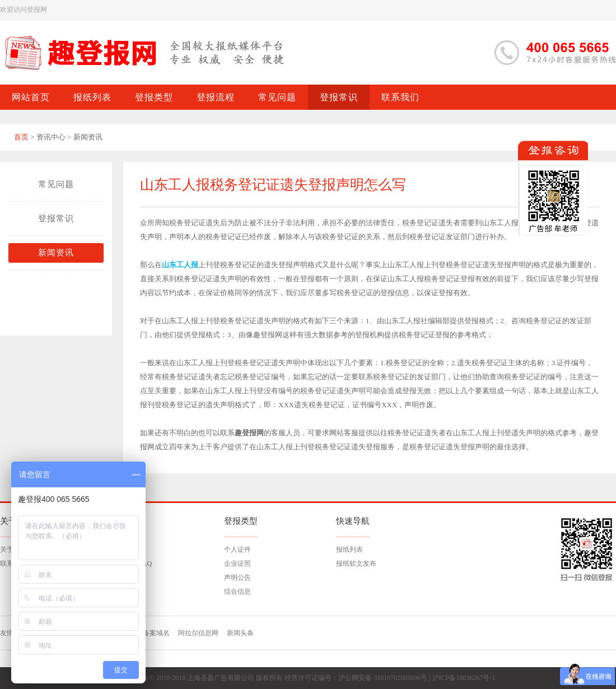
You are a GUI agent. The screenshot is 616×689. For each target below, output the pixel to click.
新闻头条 (240, 633)
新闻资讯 (56, 253)
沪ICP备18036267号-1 (464, 678)
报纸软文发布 (356, 564)
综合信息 (237, 592)
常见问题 (56, 184)
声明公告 (237, 578)
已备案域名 (153, 633)
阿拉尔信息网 (198, 633)
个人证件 (237, 550)
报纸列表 (349, 550)
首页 (21, 137)
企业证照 (237, 564)
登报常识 (56, 218)
